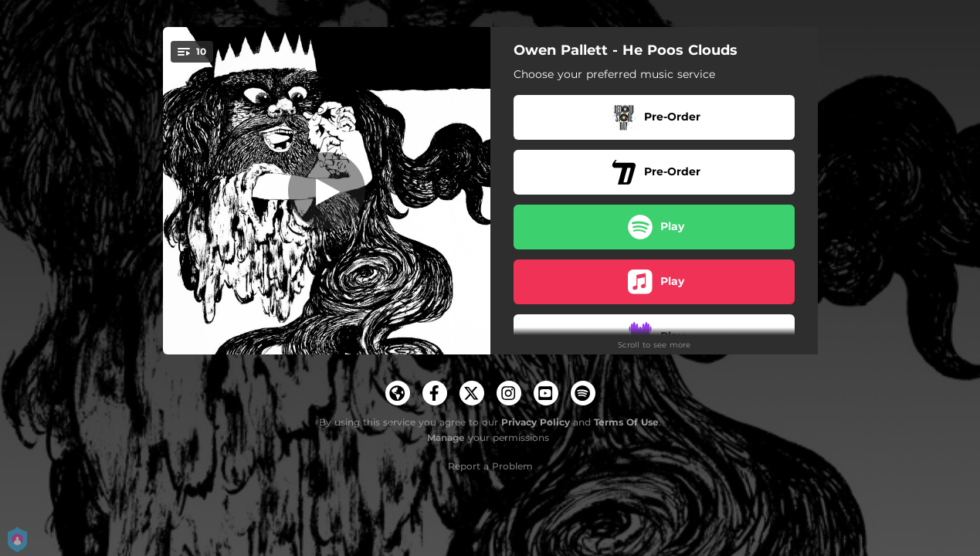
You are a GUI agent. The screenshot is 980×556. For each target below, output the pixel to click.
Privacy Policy (536, 422)
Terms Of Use (626, 422)
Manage (446, 437)
